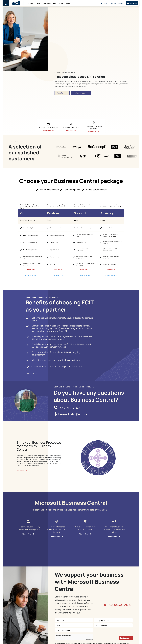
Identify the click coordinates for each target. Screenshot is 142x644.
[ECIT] (16, 3)
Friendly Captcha (89, 640)
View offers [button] (62, 93)
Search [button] (104, 3)
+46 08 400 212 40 (118, 605)
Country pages (117, 3)
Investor (68, 3)
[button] (48, 127)
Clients (38, 3)
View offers (28, 534)
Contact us (132, 3)
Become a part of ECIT (49, 3)
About (61, 3)
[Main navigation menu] (6, 3)
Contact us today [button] (81, 93)
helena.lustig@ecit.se (73, 414)
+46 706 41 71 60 (69, 408)
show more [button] (31, 269)
